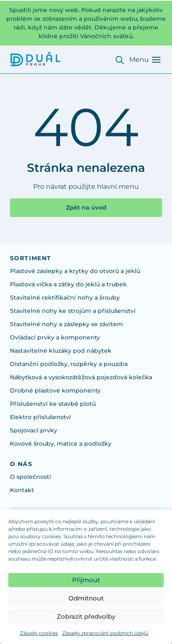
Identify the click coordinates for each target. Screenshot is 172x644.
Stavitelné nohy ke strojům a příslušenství (73, 311)
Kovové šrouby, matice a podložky (61, 444)
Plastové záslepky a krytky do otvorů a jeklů (75, 271)
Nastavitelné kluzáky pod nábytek (61, 351)
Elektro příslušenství (40, 417)
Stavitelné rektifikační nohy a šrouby (65, 298)
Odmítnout (86, 598)
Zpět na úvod (86, 207)
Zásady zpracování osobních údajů (105, 633)
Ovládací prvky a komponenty (55, 337)
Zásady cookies (39, 633)
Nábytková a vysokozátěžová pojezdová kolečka (81, 377)
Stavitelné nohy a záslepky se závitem (67, 324)
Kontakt (22, 490)
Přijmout (86, 580)
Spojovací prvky (34, 430)
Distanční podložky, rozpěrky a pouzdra (69, 364)
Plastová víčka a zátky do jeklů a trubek (68, 284)
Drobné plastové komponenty (55, 390)
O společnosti (30, 477)
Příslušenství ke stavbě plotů (53, 404)
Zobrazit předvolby (86, 616)
